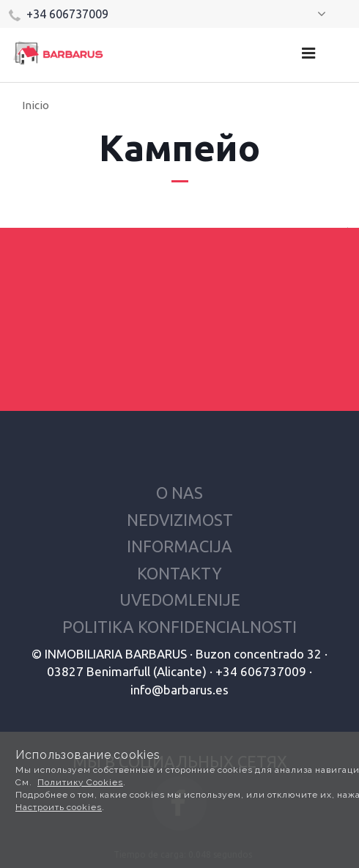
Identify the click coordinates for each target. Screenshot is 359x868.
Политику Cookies (80, 782)
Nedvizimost (180, 520)
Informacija (179, 546)
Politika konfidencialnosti (179, 627)
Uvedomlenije (180, 600)
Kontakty (179, 573)
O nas (179, 493)
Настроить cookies (59, 807)
